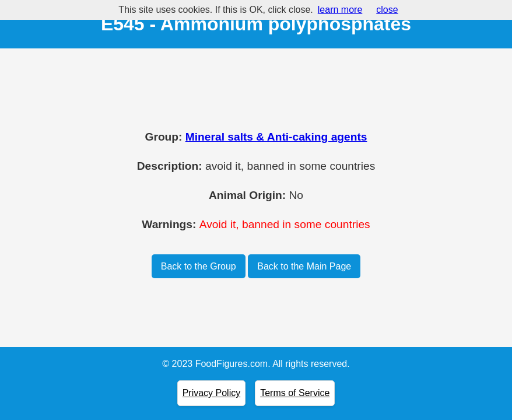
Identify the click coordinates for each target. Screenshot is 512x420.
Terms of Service (295, 393)
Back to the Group (199, 266)
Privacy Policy (212, 393)
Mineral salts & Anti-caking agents (276, 137)
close (387, 10)
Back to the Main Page (304, 266)
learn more (340, 10)
